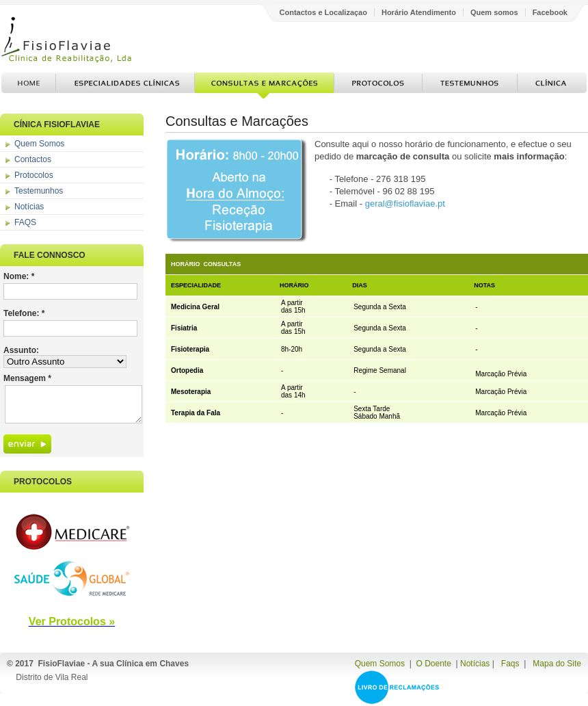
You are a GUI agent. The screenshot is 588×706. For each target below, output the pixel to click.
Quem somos (494, 12)
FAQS (25, 222)
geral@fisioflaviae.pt (405, 204)
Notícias (29, 207)
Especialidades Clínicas (125, 86)
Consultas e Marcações (264, 86)
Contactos (33, 159)
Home (28, 86)
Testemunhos (470, 86)
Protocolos (378, 86)
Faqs (510, 664)
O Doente (433, 664)
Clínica (552, 86)
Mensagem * (27, 378)
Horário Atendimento (419, 12)
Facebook (550, 12)
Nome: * (19, 276)
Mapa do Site (557, 664)
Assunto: (21, 350)
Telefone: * (24, 313)
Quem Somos (39, 144)
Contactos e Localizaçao (323, 12)
